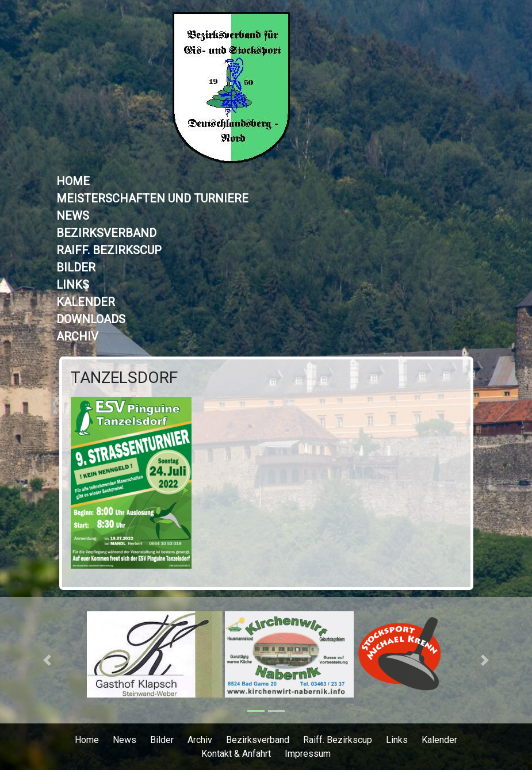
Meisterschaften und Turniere (152, 198)
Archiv (77, 336)
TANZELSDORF (124, 378)
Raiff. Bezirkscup (109, 250)
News (73, 216)
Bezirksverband (106, 233)
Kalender (86, 302)
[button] (47, 660)
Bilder (76, 267)
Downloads (91, 319)
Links (73, 285)
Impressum (308, 754)
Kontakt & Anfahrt (236, 754)
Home (73, 181)
